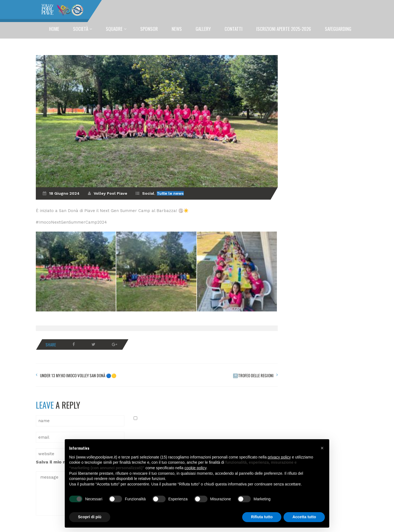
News (177, 29)
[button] (322, 448)
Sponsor (149, 29)
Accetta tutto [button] (304, 517)
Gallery (203, 29)
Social (148, 193)
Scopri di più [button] (90, 517)
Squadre (114, 29)
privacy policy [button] (279, 457)
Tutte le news (170, 193)
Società (81, 29)
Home (54, 29)
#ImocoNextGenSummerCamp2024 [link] (71, 222)
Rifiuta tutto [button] (262, 517)
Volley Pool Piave (110, 193)
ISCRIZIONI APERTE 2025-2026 (284, 29)
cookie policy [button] (195, 468)
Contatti (234, 29)
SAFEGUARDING (338, 29)
